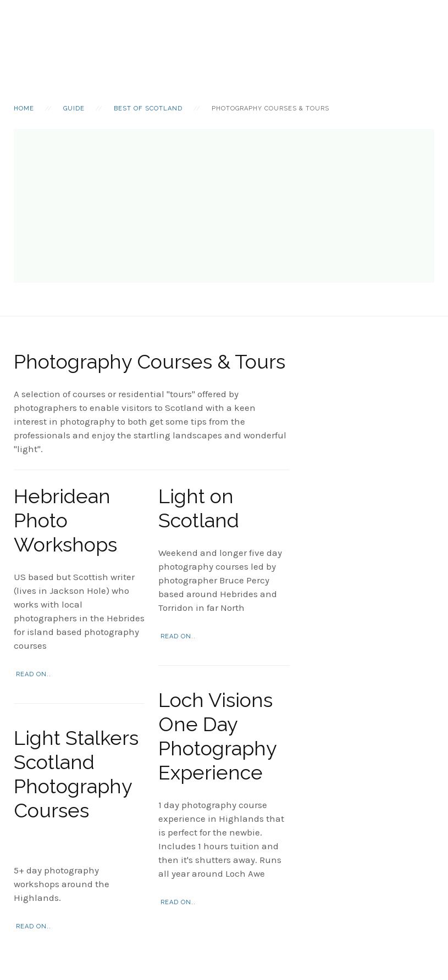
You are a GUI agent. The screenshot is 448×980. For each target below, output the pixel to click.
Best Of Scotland (148, 108)
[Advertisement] (224, 206)
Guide (74, 108)
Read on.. (34, 674)
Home (24, 108)
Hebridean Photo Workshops (65, 520)
